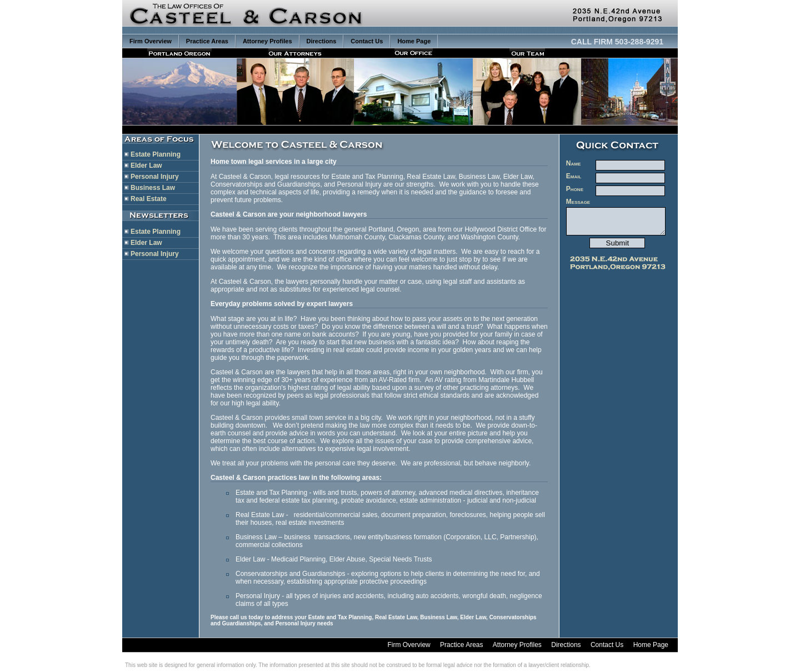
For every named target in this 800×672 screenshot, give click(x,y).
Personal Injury (155, 177)
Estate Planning (156, 154)
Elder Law (146, 166)
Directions (322, 41)
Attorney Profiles (267, 41)
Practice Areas (207, 41)
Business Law (153, 188)
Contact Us (367, 41)
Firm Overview (151, 41)
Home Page (414, 41)
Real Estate (149, 199)
